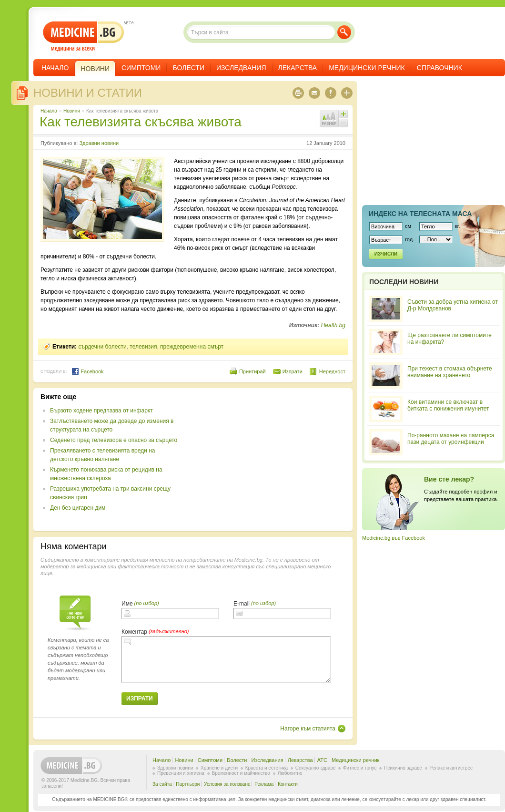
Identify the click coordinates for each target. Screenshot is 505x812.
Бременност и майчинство (241, 773)
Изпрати (293, 371)
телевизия (143, 347)
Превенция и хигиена (181, 773)
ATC (322, 760)
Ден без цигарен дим (78, 508)
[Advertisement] (268, 460)
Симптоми (141, 68)
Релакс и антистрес (451, 768)
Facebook (87, 371)
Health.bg (333, 325)
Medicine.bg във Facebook (394, 538)
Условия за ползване (227, 784)
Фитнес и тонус (360, 768)
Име (127, 604)
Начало (55, 68)
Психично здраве (403, 768)
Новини (72, 111)
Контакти (288, 784)
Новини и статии (88, 93)
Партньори (188, 784)
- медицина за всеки (84, 36)
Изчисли (386, 254)
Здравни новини (99, 143)
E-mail (242, 604)
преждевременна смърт (192, 347)
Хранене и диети (219, 768)
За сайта (162, 784)
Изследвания (241, 68)
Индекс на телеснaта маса (420, 214)
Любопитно (290, 773)
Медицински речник (367, 68)
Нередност (332, 371)
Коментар (134, 632)
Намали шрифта (343, 123)
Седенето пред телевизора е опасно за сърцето (114, 440)
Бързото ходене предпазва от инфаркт (101, 411)
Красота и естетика (267, 768)
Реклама (264, 784)
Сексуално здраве (316, 768)
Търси (344, 32)
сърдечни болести (102, 347)
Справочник (439, 68)
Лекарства (298, 68)
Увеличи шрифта (343, 114)
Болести (188, 68)
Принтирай (252, 371)
